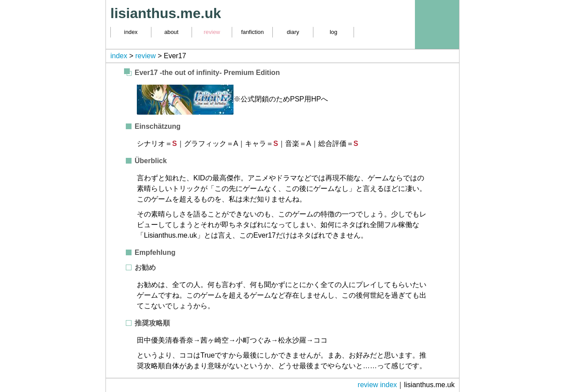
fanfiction (252, 32)
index (131, 32)
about (171, 32)
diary (293, 32)
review (212, 32)
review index (377, 385)
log (333, 32)
